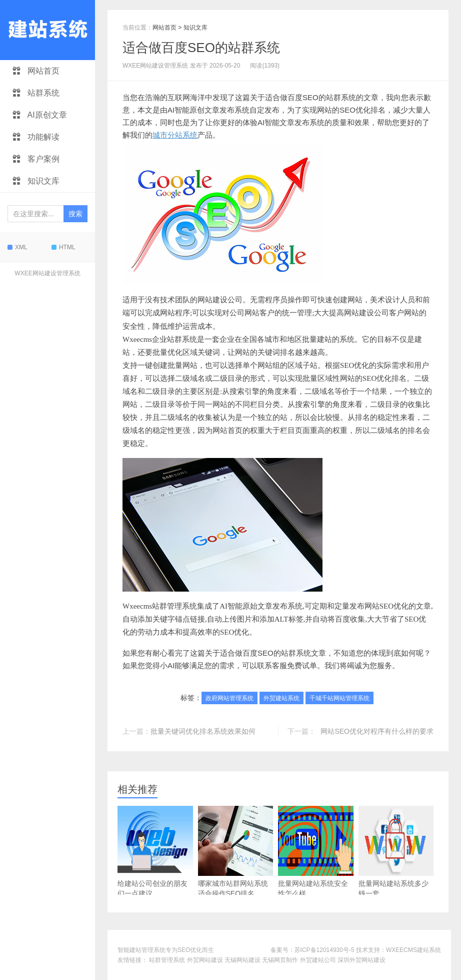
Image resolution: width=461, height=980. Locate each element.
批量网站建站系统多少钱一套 (396, 852)
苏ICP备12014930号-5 (324, 950)
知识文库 (36, 181)
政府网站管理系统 (229, 698)
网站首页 (36, 71)
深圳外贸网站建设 (361, 960)
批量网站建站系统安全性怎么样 (316, 852)
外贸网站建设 (205, 960)
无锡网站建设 (242, 960)
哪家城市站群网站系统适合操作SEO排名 (236, 852)
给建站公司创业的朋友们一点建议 (155, 852)
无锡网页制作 (280, 960)
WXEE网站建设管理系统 (47, 273)
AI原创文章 (40, 115)
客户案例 (36, 159)
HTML (63, 247)
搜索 (75, 214)
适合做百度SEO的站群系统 (201, 48)
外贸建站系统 (281, 698)
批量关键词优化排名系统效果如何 (203, 731)
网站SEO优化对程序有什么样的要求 (377, 731)
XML (17, 247)
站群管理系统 (167, 960)
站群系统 (36, 93)
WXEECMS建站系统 (413, 950)
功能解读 (36, 137)
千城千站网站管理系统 (339, 698)
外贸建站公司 (318, 960)
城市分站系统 (175, 135)
